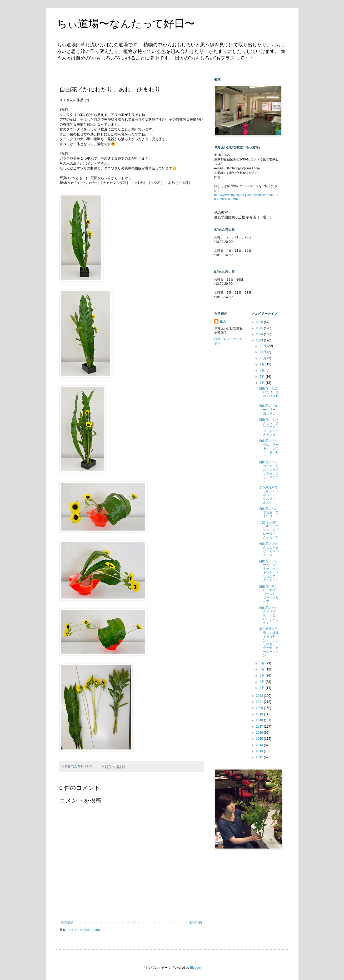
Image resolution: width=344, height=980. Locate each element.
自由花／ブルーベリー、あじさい (269, 410)
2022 (260, 696)
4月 (263, 669)
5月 (263, 663)
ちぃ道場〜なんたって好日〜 (126, 23)
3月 (263, 675)
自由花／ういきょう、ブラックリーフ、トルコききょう (269, 427)
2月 (263, 682)
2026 (260, 322)
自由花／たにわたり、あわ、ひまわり (269, 394)
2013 (260, 751)
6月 (263, 383)
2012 (260, 757)
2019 (260, 714)
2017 (260, 727)
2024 (260, 334)
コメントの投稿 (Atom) (84, 930)
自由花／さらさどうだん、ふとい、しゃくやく (269, 615)
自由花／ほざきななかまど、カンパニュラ (269, 549)
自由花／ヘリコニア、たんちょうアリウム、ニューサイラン (269, 472)
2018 (260, 720)
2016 (260, 733)
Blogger (195, 968)
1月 (263, 688)
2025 (260, 328)
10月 (264, 358)
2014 (260, 745)
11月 (264, 352)
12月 (264, 346)
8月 (263, 370)
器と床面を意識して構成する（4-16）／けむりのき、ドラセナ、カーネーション (269, 642)
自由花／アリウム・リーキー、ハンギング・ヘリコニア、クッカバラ (269, 571)
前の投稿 (196, 922)
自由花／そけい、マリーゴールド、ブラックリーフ (269, 594)
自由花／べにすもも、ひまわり (269, 513)
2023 (260, 340)
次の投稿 (67, 922)
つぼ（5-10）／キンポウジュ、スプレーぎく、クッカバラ (269, 530)
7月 (263, 377)
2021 (260, 702)
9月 (263, 364)
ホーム (131, 922)
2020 (260, 708)
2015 (260, 739)
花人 (223, 321)
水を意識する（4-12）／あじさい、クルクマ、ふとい (269, 495)
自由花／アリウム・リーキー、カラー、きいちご (269, 448)
